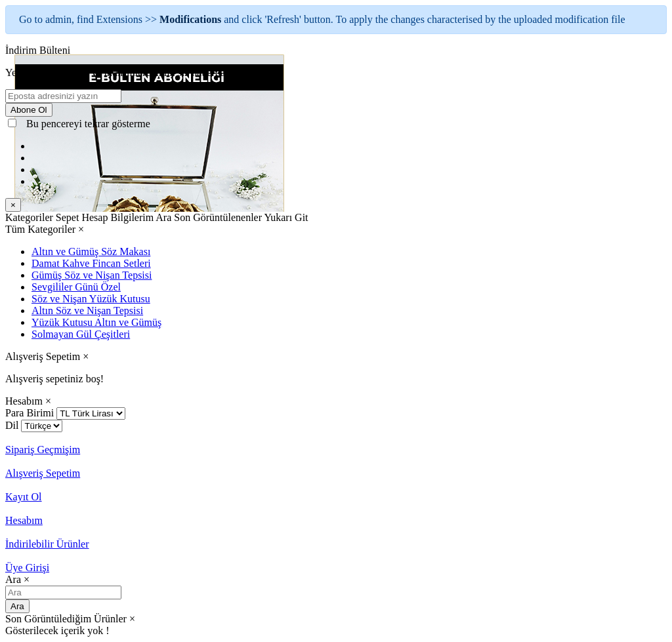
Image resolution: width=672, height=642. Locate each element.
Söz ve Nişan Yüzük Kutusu (91, 299)
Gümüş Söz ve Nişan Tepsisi (92, 275)
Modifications (192, 19)
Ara (17, 606)
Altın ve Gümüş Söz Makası (91, 251)
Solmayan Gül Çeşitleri (81, 334)
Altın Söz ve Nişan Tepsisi (87, 311)
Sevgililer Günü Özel (76, 287)
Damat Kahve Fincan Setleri (91, 263)
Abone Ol (29, 110)
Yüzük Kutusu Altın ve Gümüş (96, 322)
